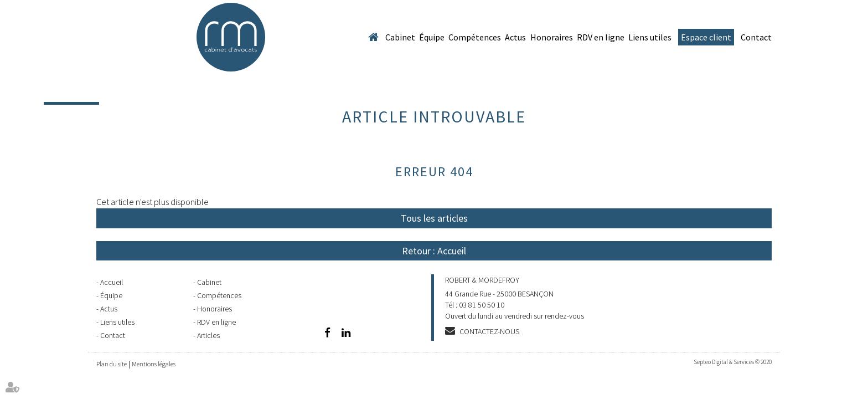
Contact (756, 37)
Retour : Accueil (434, 251)
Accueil (373, 37)
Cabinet (400, 37)
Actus (515, 37)
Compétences (475, 37)
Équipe (432, 37)
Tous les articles (434, 218)
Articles (208, 335)
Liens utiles (650, 37)
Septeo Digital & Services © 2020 (733, 362)
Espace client (706, 37)
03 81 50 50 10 (482, 305)
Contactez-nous (489, 331)
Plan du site (112, 364)
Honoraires (552, 37)
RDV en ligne (601, 37)
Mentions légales (154, 364)
